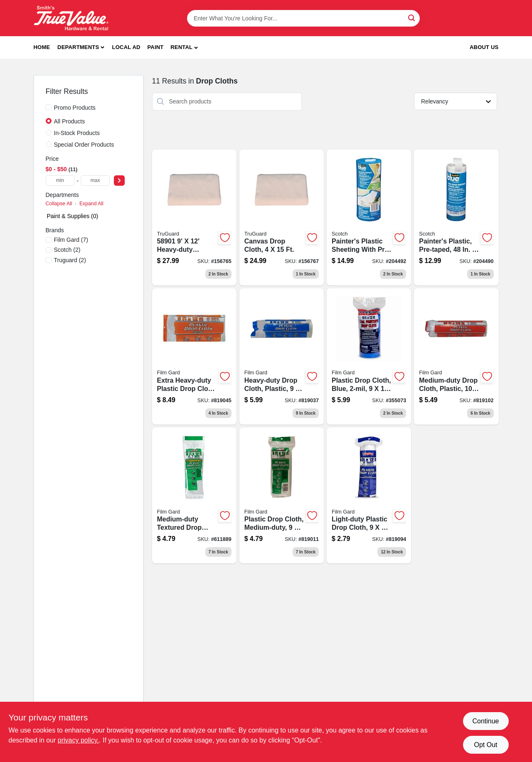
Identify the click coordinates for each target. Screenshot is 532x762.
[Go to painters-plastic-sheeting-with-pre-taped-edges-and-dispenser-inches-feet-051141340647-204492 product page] (369, 218)
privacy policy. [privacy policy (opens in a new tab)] (78, 740)
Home (42, 47)
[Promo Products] (49, 107)
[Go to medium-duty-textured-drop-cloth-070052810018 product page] (194, 496)
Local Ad (126, 47)
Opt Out (485, 745)
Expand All (91, 204)
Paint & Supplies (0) (73, 216)
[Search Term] (303, 18)
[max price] (95, 181)
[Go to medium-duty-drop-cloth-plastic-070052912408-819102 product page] (456, 356)
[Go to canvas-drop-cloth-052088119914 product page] (194, 218)
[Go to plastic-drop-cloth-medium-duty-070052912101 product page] (282, 496)
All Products (70, 121)
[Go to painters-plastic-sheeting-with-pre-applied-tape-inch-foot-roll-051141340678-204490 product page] (456, 218)
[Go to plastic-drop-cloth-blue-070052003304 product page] (369, 356)
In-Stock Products (77, 133)
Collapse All (59, 204)
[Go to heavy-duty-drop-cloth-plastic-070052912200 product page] (282, 356)
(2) (67, 250)
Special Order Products (84, 145)
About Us (484, 47)
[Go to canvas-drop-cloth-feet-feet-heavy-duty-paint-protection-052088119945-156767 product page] (282, 218)
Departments (78, 47)
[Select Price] (119, 181)
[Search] (412, 18)
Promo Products (75, 108)
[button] (184, 48)
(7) (71, 240)
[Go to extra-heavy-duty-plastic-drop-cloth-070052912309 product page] (194, 356)
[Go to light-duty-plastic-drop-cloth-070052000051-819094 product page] (369, 496)
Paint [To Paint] (155, 47)
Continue (485, 721)
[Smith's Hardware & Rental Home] (71, 18)
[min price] (60, 181)
